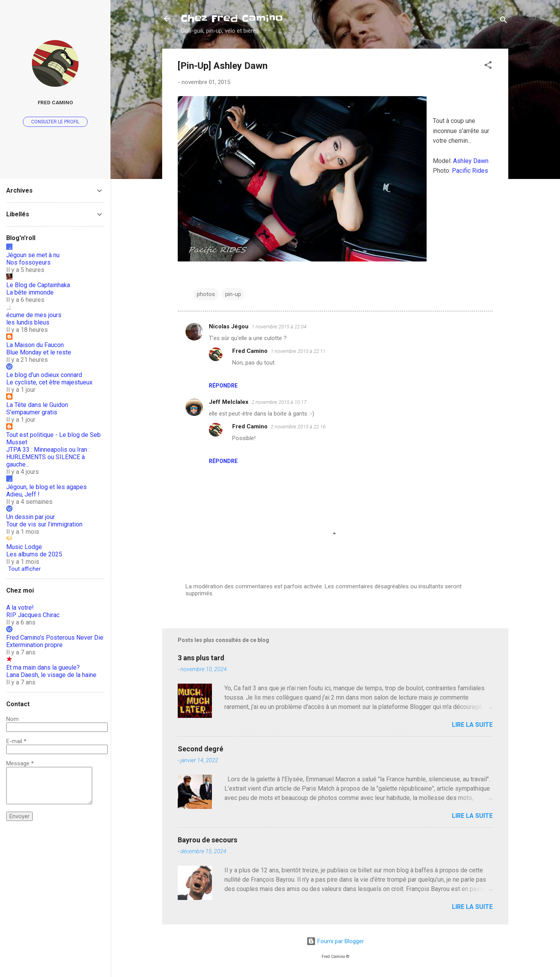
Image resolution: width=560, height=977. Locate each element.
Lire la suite (472, 725)
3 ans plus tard (201, 658)
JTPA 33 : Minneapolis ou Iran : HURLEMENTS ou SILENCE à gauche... (48, 457)
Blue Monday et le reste (39, 352)
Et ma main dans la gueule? (43, 667)
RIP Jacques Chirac (33, 615)
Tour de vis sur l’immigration (44, 524)
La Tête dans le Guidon (37, 405)
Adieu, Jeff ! (23, 494)
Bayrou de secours (207, 840)
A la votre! (20, 608)
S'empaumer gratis (32, 412)
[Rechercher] (504, 21)
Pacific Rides (470, 171)
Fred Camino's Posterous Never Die (55, 638)
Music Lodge (24, 547)
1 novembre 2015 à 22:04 (279, 327)
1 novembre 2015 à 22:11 (298, 351)
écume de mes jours (34, 315)
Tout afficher (24, 569)
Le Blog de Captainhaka (38, 285)
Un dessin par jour (31, 517)
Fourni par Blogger (335, 941)
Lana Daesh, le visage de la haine (51, 675)
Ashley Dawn (471, 161)
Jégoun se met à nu (33, 255)
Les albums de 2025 (34, 554)
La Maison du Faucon (35, 345)
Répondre (223, 386)
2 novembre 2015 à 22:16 (298, 427)
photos (206, 294)
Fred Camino (250, 351)
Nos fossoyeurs (28, 262)
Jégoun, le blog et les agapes (46, 487)
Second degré (200, 749)
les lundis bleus (28, 322)
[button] (488, 66)
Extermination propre (34, 645)
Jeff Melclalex (229, 402)
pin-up (233, 294)
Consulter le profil (55, 122)
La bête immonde (30, 292)
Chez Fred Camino (232, 18)
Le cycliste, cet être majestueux (49, 382)
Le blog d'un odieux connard (44, 375)
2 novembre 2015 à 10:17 (279, 402)
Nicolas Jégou (229, 326)
